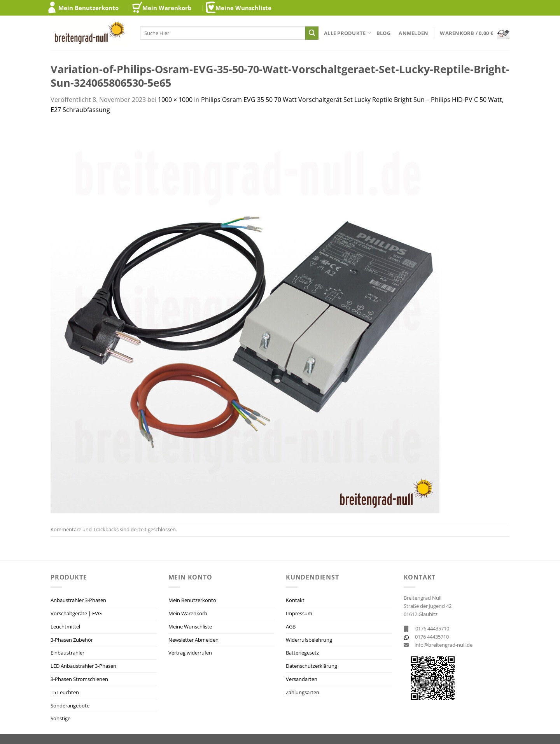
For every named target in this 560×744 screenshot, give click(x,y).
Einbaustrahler (67, 653)
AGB (291, 627)
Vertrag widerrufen (190, 653)
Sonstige (60, 718)
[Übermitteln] (312, 33)
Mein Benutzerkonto (88, 8)
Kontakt (295, 600)
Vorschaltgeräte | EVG (76, 613)
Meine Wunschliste (243, 8)
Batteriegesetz (302, 653)
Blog (383, 33)
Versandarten (302, 679)
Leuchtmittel (65, 627)
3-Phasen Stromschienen (79, 679)
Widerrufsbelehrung (309, 640)
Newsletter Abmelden (193, 640)
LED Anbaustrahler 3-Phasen (83, 666)
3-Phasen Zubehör (72, 640)
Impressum (299, 613)
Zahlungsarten (303, 692)
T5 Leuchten (65, 692)
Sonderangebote (70, 705)
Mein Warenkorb (167, 8)
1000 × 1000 (175, 100)
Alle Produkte (347, 33)
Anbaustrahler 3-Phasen (78, 600)
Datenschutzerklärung (311, 666)
